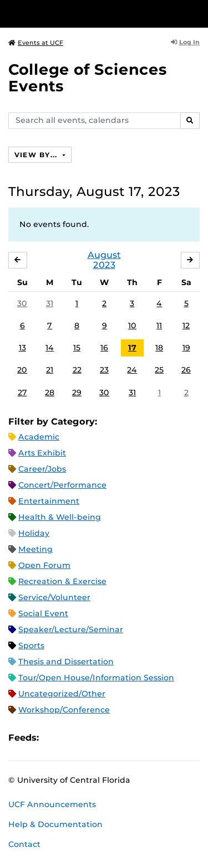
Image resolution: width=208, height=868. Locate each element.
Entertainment (49, 501)
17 (132, 348)
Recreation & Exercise (62, 581)
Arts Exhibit (42, 453)
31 (50, 303)
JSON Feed (129, 738)
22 (77, 370)
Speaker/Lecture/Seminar (71, 629)
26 (186, 370)
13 (22, 348)
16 (104, 348)
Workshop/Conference (64, 710)
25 (159, 370)
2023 (104, 265)
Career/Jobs (42, 469)
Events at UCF (36, 43)
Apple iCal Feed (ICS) (53, 738)
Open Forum (44, 565)
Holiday (34, 533)
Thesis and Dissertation (66, 662)
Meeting (35, 549)
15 (77, 348)
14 (50, 348)
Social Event (43, 613)
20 (22, 370)
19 (186, 348)
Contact (24, 844)
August (104, 255)
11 (159, 325)
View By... (37, 155)
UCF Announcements (52, 804)
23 (104, 370)
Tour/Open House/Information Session (96, 678)
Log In (185, 42)
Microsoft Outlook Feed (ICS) (72, 738)
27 (22, 392)
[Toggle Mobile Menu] (197, 13)
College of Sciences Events (88, 78)
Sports (31, 645)
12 (186, 325)
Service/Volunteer (54, 597)
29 (77, 392)
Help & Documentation (55, 824)
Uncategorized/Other (62, 694)
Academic (39, 437)
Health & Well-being (60, 517)
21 (50, 370)
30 (22, 303)
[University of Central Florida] (84, 14)
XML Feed (110, 738)
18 (159, 348)
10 (132, 325)
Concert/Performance (62, 485)
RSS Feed (91, 738)
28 (50, 392)
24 (132, 370)
